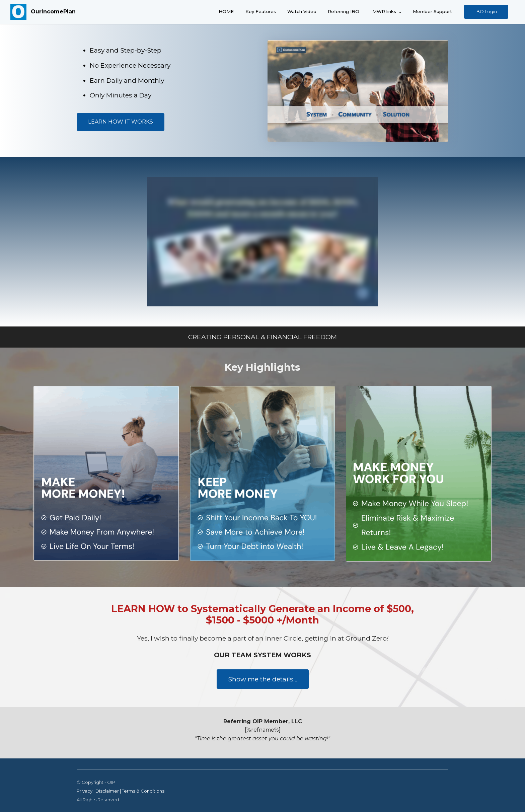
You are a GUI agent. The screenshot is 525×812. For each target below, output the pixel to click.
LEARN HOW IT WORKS (121, 122)
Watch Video (302, 12)
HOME (226, 12)
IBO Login (486, 11)
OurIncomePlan (53, 12)
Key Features (261, 12)
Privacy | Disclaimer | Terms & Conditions (121, 791)
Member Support (432, 12)
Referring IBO (344, 12)
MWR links (384, 12)
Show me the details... (263, 679)
